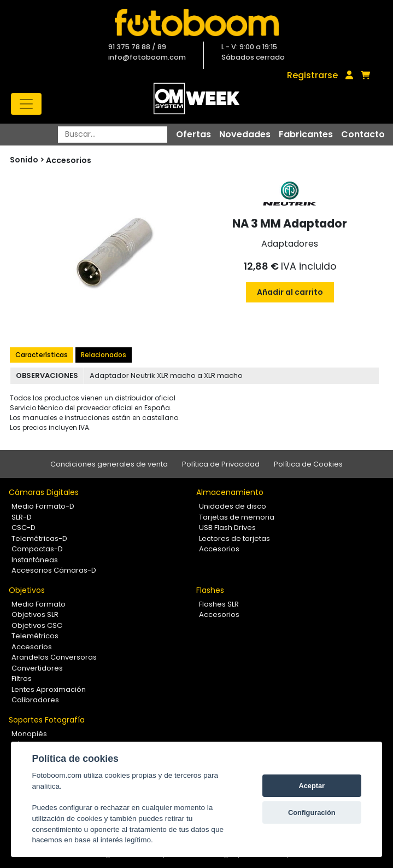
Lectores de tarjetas (234, 538)
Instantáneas (35, 560)
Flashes (210, 590)
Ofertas (193, 134)
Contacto (363, 134)
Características (42, 355)
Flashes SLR (219, 604)
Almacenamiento (230, 492)
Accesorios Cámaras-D (54, 570)
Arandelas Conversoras (54, 657)
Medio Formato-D (43, 506)
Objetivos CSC (37, 625)
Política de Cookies (308, 464)
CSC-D (24, 528)
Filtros (22, 678)
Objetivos (27, 590)
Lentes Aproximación (49, 689)
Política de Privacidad (221, 464)
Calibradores (35, 700)
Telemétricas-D (39, 538)
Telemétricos (35, 636)
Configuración (312, 812)
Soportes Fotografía (47, 720)
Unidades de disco (233, 506)
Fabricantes (306, 134)
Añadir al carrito (290, 292)
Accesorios (69, 160)
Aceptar (312, 786)
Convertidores (37, 668)
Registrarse (312, 75)
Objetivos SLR (35, 614)
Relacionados (104, 355)
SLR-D (22, 517)
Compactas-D (37, 549)
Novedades (245, 134)
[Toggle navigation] (26, 104)
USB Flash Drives (227, 528)
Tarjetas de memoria (237, 517)
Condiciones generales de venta (109, 464)
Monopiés (29, 734)
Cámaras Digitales (44, 492)
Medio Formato (39, 604)
